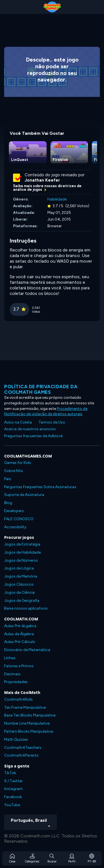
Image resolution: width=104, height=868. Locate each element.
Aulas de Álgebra (19, 634)
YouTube (12, 805)
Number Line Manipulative (27, 723)
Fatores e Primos (19, 666)
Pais (8, 479)
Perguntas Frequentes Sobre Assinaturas (40, 487)
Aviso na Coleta (18, 422)
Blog (8, 503)
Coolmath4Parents (21, 755)
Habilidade (57, 199)
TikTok (10, 773)
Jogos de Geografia (22, 601)
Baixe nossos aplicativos (26, 608)
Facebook (13, 797)
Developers (14, 511)
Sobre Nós (14, 471)
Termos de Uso (52, 422)
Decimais (12, 674)
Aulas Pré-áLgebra (20, 626)
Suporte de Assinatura (24, 495)
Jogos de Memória (21, 576)
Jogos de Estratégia (22, 544)
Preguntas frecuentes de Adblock (34, 436)
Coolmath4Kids (18, 699)
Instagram (13, 789)
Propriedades (16, 682)
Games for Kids (18, 463)
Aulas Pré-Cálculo (20, 642)
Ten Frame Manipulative (25, 707)
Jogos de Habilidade (22, 552)
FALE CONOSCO (19, 519)
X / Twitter (13, 781)
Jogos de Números (21, 560)
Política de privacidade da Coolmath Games (41, 389)
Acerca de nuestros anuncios (30, 429)
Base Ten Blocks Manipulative (30, 715)
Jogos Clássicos (19, 584)
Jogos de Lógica (19, 568)
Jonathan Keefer (42, 180)
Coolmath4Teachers (23, 748)
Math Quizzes (16, 739)
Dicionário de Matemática (27, 650)
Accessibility (15, 527)
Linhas (10, 658)
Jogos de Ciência (19, 592)
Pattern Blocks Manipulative (29, 731)
